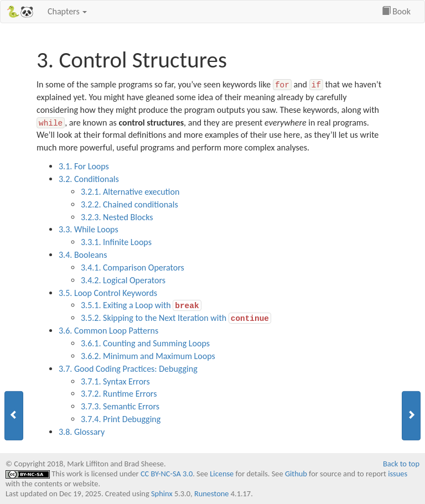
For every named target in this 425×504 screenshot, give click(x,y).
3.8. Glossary (82, 432)
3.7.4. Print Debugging (121, 419)
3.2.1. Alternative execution (130, 192)
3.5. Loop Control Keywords (108, 293)
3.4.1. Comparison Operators (133, 267)
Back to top (401, 464)
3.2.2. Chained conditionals (129, 204)
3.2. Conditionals (89, 179)
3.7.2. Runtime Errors (119, 394)
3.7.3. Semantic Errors (120, 406)
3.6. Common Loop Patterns (108, 331)
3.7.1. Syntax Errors (115, 381)
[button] (14, 416)
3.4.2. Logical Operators (123, 280)
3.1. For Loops (84, 166)
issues (398, 474)
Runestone (212, 493)
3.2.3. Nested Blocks (117, 217)
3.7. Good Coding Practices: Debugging (128, 369)
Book (396, 11)
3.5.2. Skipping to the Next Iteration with (176, 317)
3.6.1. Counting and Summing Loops (145, 343)
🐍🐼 (20, 12)
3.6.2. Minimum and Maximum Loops (148, 356)
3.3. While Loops (89, 229)
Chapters (67, 11)
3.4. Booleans (83, 255)
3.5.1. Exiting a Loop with (141, 305)
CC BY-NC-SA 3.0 (167, 474)
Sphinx (162, 493)
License (222, 474)
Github (296, 474)
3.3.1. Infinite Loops (116, 242)
